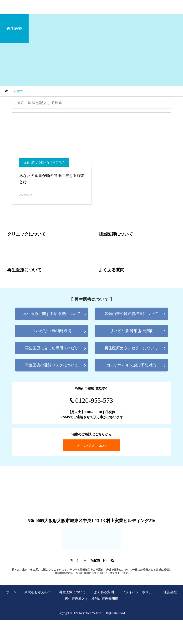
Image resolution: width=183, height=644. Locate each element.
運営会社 (170, 592)
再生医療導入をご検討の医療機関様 (91, 599)
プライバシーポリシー (139, 592)
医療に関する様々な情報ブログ (44, 162)
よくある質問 (104, 592)
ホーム (11, 592)
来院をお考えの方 (38, 592)
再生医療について (72, 592)
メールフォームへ (91, 445)
